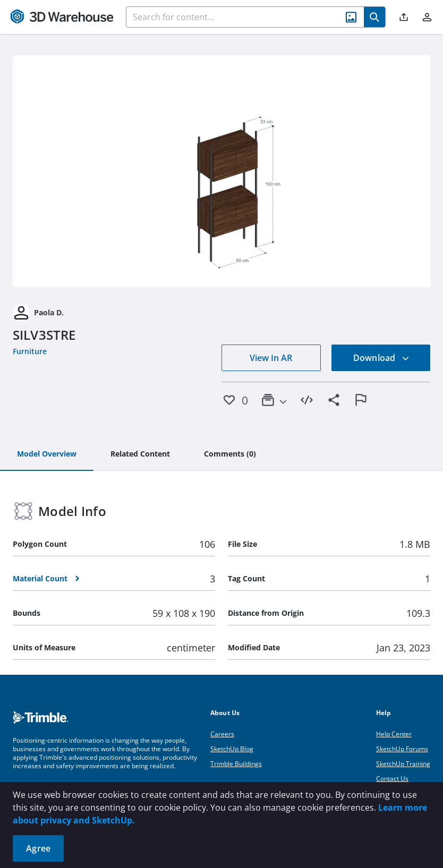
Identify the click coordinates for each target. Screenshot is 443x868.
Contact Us (392, 779)
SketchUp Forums (402, 749)
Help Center (394, 734)
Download (381, 358)
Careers (222, 734)
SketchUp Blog (232, 749)
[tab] (47, 454)
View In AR (271, 358)
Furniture (30, 351)
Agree (38, 848)
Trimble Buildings (236, 764)
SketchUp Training (403, 764)
